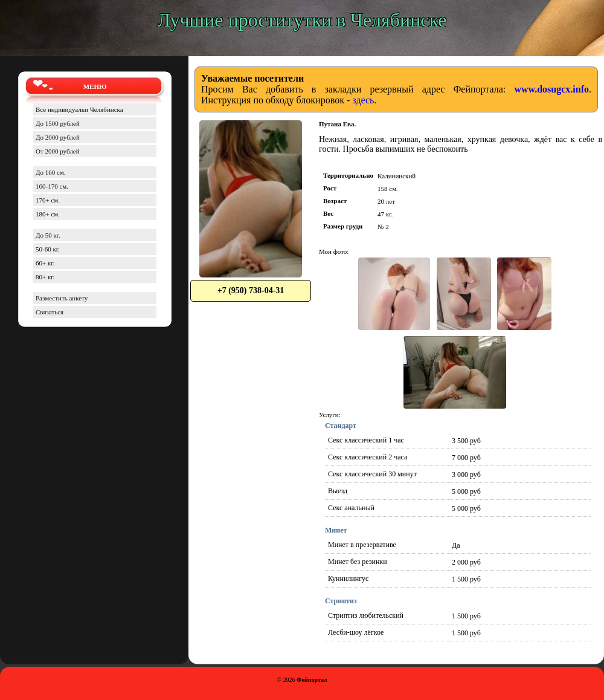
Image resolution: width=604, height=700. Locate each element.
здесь (363, 100)
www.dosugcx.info (551, 89)
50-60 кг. (48, 249)
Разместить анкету (62, 298)
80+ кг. (45, 277)
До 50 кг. (48, 235)
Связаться (50, 312)
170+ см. (48, 200)
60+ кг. (45, 263)
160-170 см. (52, 186)
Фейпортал (312, 680)
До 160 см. (51, 172)
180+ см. (48, 214)
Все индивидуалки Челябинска (79, 109)
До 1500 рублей (58, 123)
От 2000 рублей (58, 151)
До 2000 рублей (58, 137)
